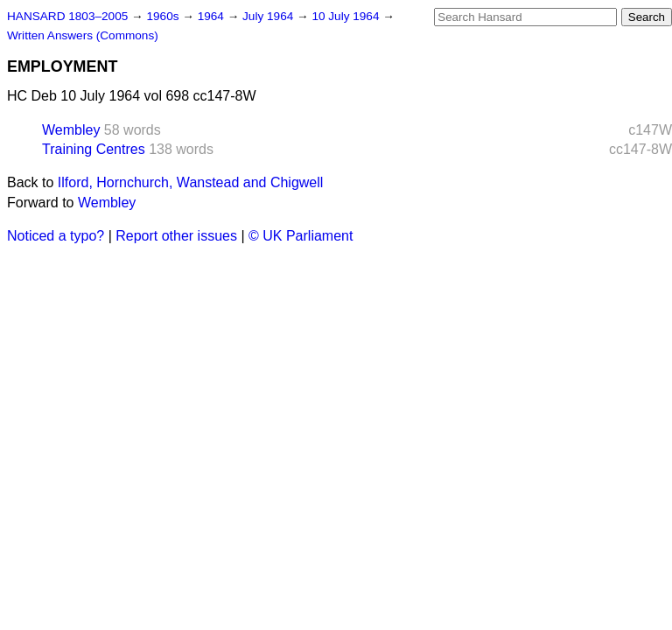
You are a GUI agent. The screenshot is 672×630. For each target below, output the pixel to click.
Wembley (71, 130)
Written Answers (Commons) (83, 35)
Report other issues (176, 236)
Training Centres (94, 149)
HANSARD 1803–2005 (67, 16)
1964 (213, 16)
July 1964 (269, 16)
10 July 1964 (347, 16)
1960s (164, 16)
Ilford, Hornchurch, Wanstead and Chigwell (191, 182)
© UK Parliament (301, 236)
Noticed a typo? (56, 236)
